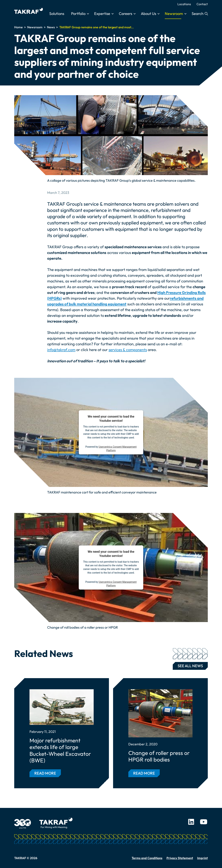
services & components (128, 350)
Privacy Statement (180, 858)
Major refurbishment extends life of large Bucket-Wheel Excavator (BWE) (60, 750)
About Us (148, 14)
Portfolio (78, 14)
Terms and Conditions (147, 858)
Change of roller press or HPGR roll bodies (159, 756)
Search (198, 14)
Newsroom (174, 14)
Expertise (102, 14)
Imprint (202, 858)
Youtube (204, 822)
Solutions (57, 14)
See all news (190, 665)
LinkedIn (191, 822)
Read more (45, 773)
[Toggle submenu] (88, 14)
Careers (125, 14)
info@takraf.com (61, 350)
